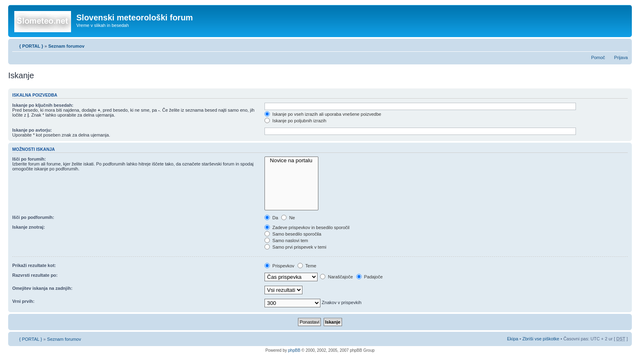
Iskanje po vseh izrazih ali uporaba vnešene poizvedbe (323, 114)
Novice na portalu (291, 161)
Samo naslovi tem (286, 240)
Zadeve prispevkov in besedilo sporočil (307, 227)
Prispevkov (279, 266)
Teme (307, 266)
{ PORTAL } (31, 46)
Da (271, 218)
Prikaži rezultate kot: (34, 265)
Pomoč (598, 57)
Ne (288, 218)
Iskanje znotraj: (29, 227)
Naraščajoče (336, 277)
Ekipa (513, 339)
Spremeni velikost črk (622, 44)
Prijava (621, 57)
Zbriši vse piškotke (542, 339)
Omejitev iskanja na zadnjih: (42, 288)
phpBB (294, 350)
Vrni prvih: (23, 301)
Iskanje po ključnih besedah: (43, 105)
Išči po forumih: (29, 159)
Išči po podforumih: (33, 217)
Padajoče (370, 277)
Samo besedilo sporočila (293, 234)
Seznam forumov (66, 46)
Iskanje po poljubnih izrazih (295, 121)
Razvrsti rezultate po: (35, 275)
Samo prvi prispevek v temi (295, 247)
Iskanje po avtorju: (32, 130)
